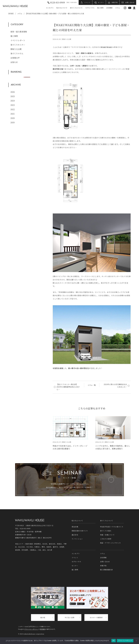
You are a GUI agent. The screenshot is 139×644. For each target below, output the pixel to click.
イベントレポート (18, 40)
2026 (13, 92)
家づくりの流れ (106, 531)
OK (113, 641)
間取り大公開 (16, 49)
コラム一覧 (92, 385)
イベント (87, 2)
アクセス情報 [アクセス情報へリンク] (134, 8)
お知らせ (14, 62)
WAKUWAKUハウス (15, 6)
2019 (13, 122)
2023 (13, 105)
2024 (13, 101)
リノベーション (77, 539)
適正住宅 (75, 535)
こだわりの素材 (106, 539)
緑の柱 (43, 618)
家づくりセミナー (18, 45)
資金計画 (75, 527)
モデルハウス (90, 8)
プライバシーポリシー (31, 629)
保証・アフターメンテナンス (110, 543)
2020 (13, 118)
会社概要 (109, 8)
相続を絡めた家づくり (80, 531)
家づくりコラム (17, 53)
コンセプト (50, 8)
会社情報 (103, 558)
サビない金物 (70, 618)
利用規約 (42, 629)
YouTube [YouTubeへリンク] (130, 8)
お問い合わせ (130, 2)
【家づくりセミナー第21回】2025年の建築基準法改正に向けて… (68, 387)
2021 (13, 114)
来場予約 (115, 2)
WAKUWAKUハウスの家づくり (112, 527)
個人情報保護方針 (106, 570)
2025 (13, 96)
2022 (13, 109)
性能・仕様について (107, 535)
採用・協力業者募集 (19, 32)
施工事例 (100, 8)
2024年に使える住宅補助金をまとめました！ (115, 386)
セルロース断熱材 (96, 618)
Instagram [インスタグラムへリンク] (125, 8)
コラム (118, 8)
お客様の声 (15, 58)
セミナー (101, 2)
